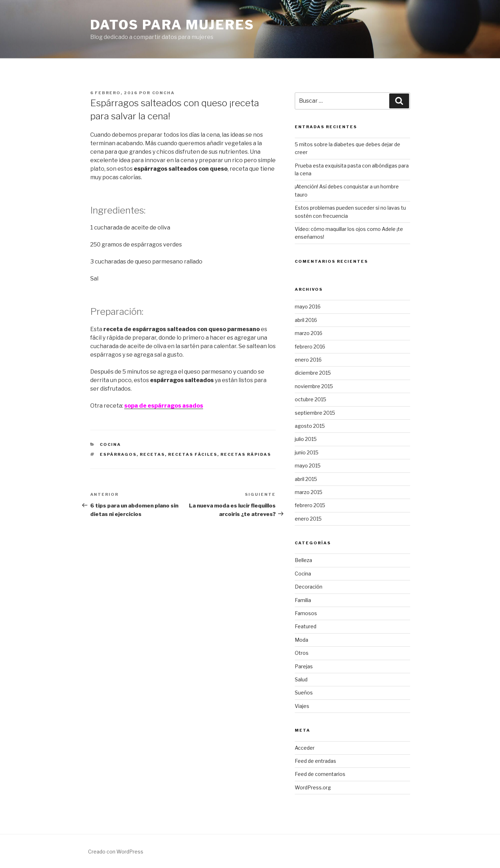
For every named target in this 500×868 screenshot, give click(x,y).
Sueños (304, 693)
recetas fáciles (193, 454)
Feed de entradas (315, 761)
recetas (152, 454)
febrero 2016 (310, 347)
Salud (301, 679)
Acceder (305, 748)
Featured (306, 626)
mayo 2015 (308, 466)
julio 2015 (306, 439)
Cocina (110, 444)
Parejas (304, 666)
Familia (303, 600)
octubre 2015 (311, 399)
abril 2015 (306, 479)
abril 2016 (306, 320)
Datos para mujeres (173, 25)
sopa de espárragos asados (164, 406)
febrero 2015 (310, 505)
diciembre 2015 (313, 373)
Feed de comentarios (320, 774)
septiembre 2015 (315, 413)
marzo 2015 (309, 492)
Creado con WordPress (116, 852)
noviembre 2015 (314, 386)
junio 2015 (307, 452)
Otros (302, 653)
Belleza (303, 560)
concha (164, 93)
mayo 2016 (308, 307)
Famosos (306, 613)
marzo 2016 (309, 333)
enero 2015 (308, 519)
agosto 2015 (310, 426)
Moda (301, 640)
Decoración (309, 587)
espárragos (118, 454)
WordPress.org (313, 787)
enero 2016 (308, 360)
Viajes (302, 706)
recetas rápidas (246, 454)
